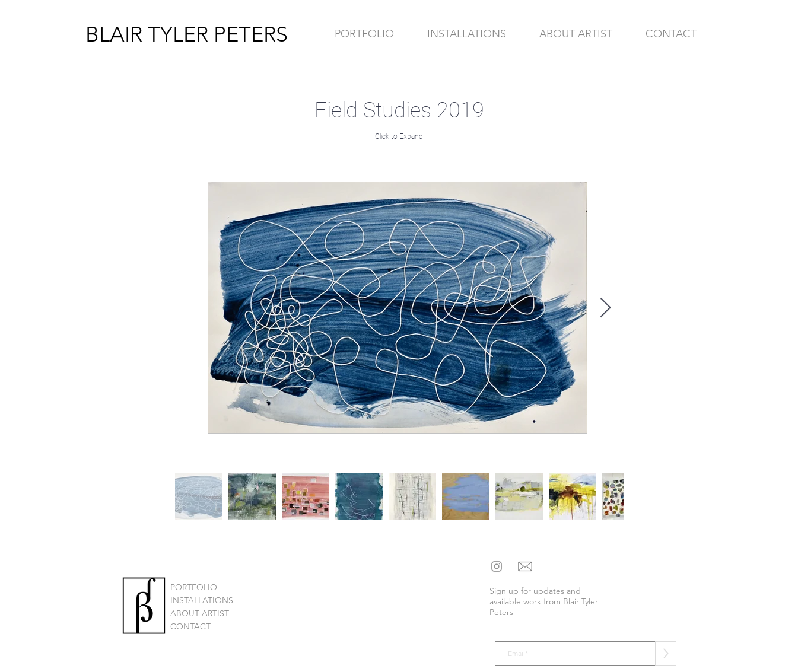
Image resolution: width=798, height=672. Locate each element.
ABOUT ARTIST (200, 613)
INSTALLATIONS (202, 600)
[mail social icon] (525, 566)
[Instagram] (497, 566)
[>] (666, 654)
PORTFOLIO (194, 587)
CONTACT (190, 626)
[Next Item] (605, 308)
